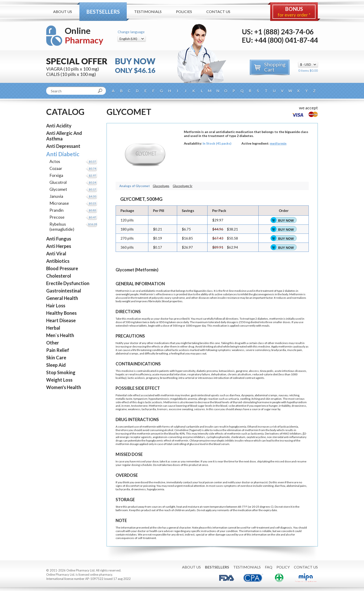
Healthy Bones (61, 313)
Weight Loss (59, 380)
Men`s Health (60, 335)
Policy (283, 567)
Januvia (56, 196)
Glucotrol (58, 182)
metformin (278, 143)
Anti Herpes (59, 246)
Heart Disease (61, 320)
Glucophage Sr (183, 186)
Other (53, 343)
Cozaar (56, 168)
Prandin (57, 210)
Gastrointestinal (64, 291)
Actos (55, 161)
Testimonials (148, 11)
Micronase (59, 203)
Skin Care (56, 357)
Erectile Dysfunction (68, 283)
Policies (184, 11)
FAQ (269, 567)
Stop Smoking (61, 372)
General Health (62, 298)
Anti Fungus (59, 239)
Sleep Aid (56, 365)
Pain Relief (58, 350)
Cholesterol (59, 276)
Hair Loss (56, 305)
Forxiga (56, 175)
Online (84, 35)
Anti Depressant (63, 146)
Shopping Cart (275, 67)
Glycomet (58, 189)
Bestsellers (103, 12)
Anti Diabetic (63, 154)
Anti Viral (56, 253)
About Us (63, 11)
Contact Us (218, 11)
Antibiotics (58, 261)
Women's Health (64, 387)
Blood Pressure (62, 268)
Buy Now (286, 221)
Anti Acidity (59, 126)
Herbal (53, 328)
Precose (57, 217)
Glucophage (161, 186)
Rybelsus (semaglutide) (62, 227)
